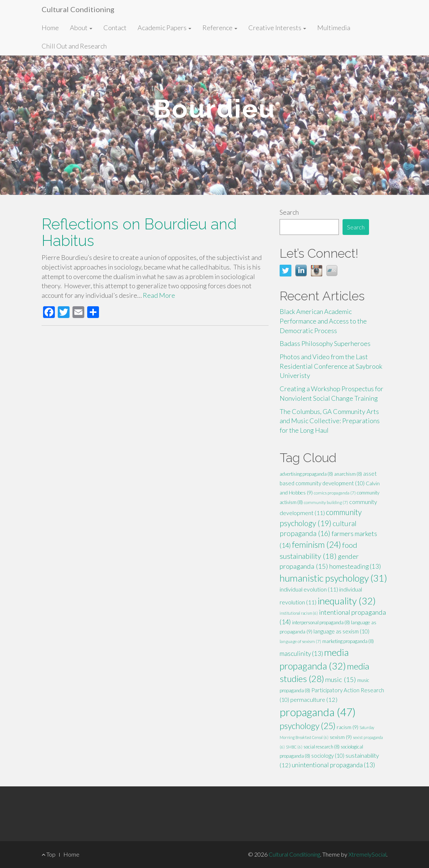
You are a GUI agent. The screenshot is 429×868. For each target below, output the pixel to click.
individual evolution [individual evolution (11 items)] (309, 589)
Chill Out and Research (74, 46)
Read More (159, 295)
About (81, 28)
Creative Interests (277, 28)
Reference (220, 28)
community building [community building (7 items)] (326, 502)
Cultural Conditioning (78, 9)
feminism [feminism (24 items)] (317, 544)
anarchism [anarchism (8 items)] (348, 474)
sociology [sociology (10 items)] (328, 756)
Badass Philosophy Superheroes (325, 343)
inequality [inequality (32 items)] (347, 601)
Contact (115, 28)
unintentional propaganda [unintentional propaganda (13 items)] (333, 765)
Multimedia (334, 28)
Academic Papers (164, 28)
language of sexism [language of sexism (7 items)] (300, 641)
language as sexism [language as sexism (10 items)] (341, 631)
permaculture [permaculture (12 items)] (314, 700)
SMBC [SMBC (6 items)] (294, 747)
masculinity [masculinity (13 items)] (301, 653)
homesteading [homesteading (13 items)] (355, 566)
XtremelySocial (367, 854)
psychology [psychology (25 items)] (308, 726)
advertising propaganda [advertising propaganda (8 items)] (306, 474)
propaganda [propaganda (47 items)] (318, 712)
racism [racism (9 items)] (348, 727)
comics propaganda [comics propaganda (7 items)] (335, 493)
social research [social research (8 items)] (322, 747)
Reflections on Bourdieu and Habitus (139, 232)
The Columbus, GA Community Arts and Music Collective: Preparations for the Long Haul (330, 421)
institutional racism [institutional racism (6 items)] (299, 613)
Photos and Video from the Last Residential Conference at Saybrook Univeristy (331, 366)
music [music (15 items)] (341, 679)
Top (49, 854)
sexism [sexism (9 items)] (341, 737)
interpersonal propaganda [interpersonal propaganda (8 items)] (321, 622)
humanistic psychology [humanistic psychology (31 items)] (333, 578)
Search (289, 212)
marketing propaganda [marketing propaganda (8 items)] (348, 641)
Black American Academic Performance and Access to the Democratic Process (323, 321)
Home (50, 28)
